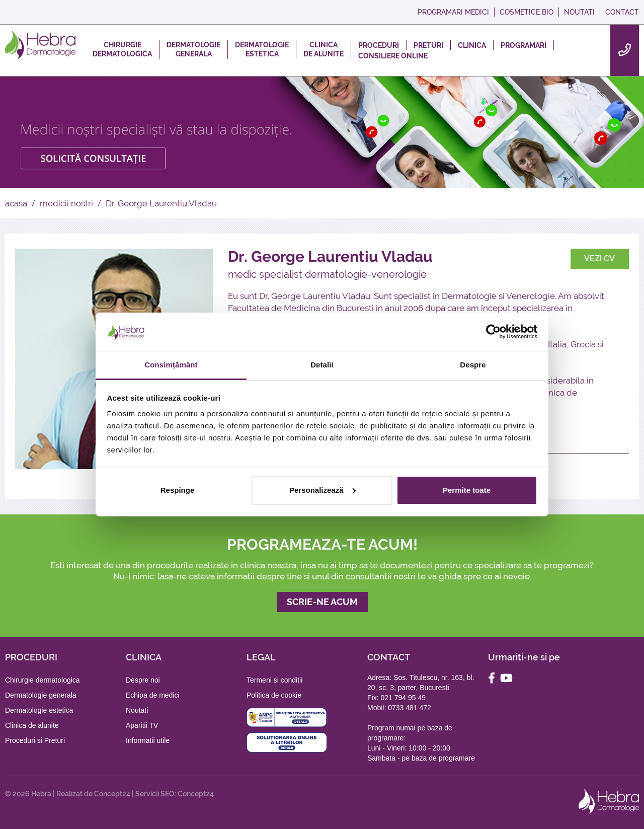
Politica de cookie (274, 695)
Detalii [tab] (322, 365)
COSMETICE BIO (527, 12)
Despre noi (143, 680)
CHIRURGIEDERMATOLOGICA (122, 49)
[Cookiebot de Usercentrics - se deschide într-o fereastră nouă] (493, 332)
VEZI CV (599, 258)
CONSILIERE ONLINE (393, 56)
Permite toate (467, 490)
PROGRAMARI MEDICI (453, 12)
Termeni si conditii (274, 680)
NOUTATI (579, 12)
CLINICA (472, 45)
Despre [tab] (473, 365)
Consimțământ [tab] (171, 365)
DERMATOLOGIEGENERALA (193, 49)
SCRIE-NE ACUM (322, 602)
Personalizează (323, 490)
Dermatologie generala (41, 695)
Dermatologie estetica (39, 710)
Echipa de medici (153, 695)
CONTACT (622, 12)
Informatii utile (148, 740)
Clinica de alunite (32, 725)
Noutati (137, 710)
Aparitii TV (142, 725)
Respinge (178, 490)
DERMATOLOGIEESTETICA (262, 49)
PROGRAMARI (524, 45)
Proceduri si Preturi (35, 740)
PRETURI (428, 45)
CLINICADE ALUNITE (324, 49)
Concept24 (112, 794)
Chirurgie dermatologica (43, 680)
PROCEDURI (379, 45)
